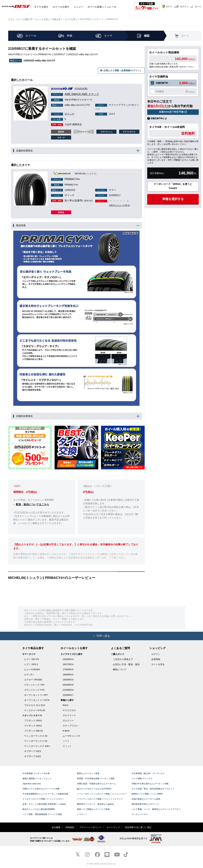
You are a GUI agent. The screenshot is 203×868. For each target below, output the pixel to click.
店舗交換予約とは (159, 118)
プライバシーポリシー (90, 827)
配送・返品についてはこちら (32, 504)
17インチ (63, 114)
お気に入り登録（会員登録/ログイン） (123, 70)
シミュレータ (102, 6)
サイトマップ (113, 827)
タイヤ (41, 6)
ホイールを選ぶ (42, 19)
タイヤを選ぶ (71, 19)
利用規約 (70, 827)
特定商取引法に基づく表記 (138, 827)
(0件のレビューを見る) (120, 205)
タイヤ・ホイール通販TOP (20, 19)
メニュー (78, 6)
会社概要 (56, 827)
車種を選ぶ (57, 19)
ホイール (61, 6)
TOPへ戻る (102, 636)
